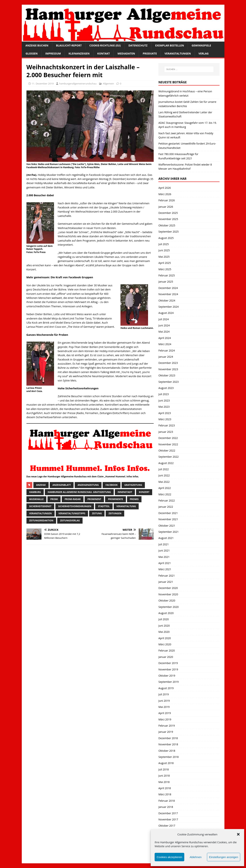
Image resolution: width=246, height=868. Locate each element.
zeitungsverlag (70, 521)
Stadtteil (104, 506)
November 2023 (168, 369)
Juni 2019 (164, 701)
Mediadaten (126, 53)
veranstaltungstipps (72, 513)
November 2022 (168, 444)
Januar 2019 (166, 732)
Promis (134, 499)
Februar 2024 (167, 350)
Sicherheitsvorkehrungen (75, 506)
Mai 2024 (164, 332)
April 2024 (165, 338)
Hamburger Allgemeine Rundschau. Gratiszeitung (79, 492)
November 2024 (168, 294)
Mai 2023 (164, 407)
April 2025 (165, 263)
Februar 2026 (167, 200)
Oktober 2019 (167, 676)
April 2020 (165, 638)
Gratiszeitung (133, 485)
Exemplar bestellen (170, 45)
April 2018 (165, 788)
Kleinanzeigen (79, 53)
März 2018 (165, 794)
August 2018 (166, 763)
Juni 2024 (164, 325)
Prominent (94, 499)
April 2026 (165, 188)
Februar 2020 (167, 650)
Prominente (115, 499)
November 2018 (168, 744)
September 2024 (169, 307)
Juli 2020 (164, 619)
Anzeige (41, 485)
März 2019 (165, 719)
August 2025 (166, 238)
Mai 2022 (164, 482)
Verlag (204, 53)
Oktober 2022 (167, 450)
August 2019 (166, 688)
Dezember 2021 (168, 513)
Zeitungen (115, 513)
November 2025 (168, 219)
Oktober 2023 (167, 375)
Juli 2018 (164, 769)
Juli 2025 (164, 244)
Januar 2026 (166, 207)
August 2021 (166, 538)
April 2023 (165, 413)
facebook (111, 485)
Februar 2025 (167, 275)
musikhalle (36, 499)
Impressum (53, 53)
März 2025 (165, 269)
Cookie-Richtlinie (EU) (105, 45)
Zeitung (97, 513)
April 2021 (165, 563)
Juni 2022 (164, 475)
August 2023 (166, 388)
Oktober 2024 (167, 300)
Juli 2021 (164, 544)
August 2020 (166, 613)
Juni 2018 (164, 776)
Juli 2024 (164, 319)
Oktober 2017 (167, 826)
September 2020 (169, 607)
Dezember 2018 (168, 738)
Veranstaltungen (178, 53)
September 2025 (169, 232)
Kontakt (103, 53)
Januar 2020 (166, 657)
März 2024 (165, 344)
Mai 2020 (164, 632)
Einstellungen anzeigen (224, 857)
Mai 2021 (164, 557)
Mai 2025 (164, 257)
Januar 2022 (166, 507)
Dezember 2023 (168, 363)
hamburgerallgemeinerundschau (78, 84)
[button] (238, 834)
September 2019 (169, 682)
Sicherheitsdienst (40, 506)
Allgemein (108, 84)
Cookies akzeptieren (169, 857)
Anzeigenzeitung (88, 485)
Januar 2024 (166, 357)
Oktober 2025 (167, 225)
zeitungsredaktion (41, 521)
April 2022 (165, 488)
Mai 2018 (164, 782)
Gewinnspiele (201, 45)
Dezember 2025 (168, 213)
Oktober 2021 (167, 526)
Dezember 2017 (168, 813)
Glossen (32, 53)
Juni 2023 (164, 400)
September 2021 (169, 532)
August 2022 (166, 463)
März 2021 (165, 569)
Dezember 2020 (168, 588)
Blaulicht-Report (69, 45)
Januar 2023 (166, 432)
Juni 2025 (164, 250)
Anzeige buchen (37, 45)
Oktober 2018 (167, 751)
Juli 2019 (164, 694)
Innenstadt (125, 492)
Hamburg (35, 492)
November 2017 (168, 819)
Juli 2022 (164, 469)
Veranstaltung (126, 506)
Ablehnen (196, 857)
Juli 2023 (164, 394)
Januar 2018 (166, 807)
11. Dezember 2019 (43, 84)
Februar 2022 (167, 500)
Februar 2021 (167, 576)
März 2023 (165, 419)
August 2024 (166, 313)
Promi (54, 499)
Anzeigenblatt (62, 485)
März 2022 (165, 494)
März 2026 (165, 194)
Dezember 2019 (168, 663)
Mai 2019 (164, 707)
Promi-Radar (73, 499)
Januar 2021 (166, 582)
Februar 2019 (167, 726)
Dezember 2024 (168, 288)
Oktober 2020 (167, 600)
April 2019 (165, 713)
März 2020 (165, 644)
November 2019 (168, 669)
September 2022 (169, 457)
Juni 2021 (164, 550)
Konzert (144, 492)
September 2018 (169, 757)
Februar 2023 (167, 425)
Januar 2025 (166, 282)
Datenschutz (138, 45)
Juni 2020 (164, 626)
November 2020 (168, 594)
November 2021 (168, 519)
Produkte (150, 53)
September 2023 (169, 382)
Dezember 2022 (168, 438)
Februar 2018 (167, 801)
